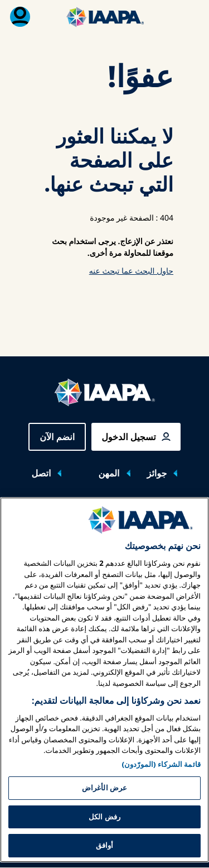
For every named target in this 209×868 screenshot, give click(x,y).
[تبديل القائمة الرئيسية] (189, 17)
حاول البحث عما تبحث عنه (131, 271)
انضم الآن (57, 437)
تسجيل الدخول (129, 437)
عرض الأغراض (104, 832)
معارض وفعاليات (159, 513)
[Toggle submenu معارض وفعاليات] (26, 513)
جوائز (157, 473)
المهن (109, 473)
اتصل (42, 473)
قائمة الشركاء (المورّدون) (161, 808)
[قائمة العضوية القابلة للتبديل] (20, 17)
